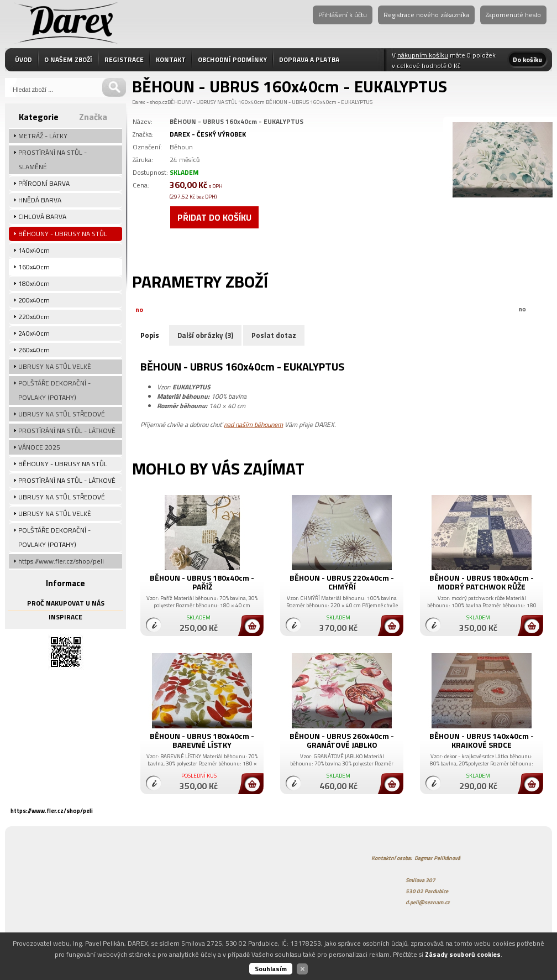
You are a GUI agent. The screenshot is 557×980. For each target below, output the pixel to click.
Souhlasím (271, 969)
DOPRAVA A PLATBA (309, 59)
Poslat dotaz (274, 335)
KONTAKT (171, 59)
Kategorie (39, 117)
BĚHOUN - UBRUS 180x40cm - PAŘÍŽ (202, 582)
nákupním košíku (423, 55)
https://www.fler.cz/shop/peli (52, 811)
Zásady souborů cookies (463, 954)
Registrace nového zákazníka (426, 15)
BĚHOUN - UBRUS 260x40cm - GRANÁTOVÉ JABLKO (342, 740)
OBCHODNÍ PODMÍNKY (232, 59)
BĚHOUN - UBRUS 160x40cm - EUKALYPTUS (319, 102)
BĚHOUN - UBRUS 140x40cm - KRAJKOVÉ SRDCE (482, 740)
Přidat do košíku (214, 217)
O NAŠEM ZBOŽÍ (68, 59)
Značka (93, 117)
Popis (150, 335)
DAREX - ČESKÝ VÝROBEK (208, 134)
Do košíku (527, 59)
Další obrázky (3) (205, 335)
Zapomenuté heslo (513, 15)
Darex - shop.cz (150, 102)
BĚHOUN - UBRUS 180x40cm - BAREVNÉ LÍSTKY (202, 740)
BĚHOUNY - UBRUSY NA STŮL (202, 102)
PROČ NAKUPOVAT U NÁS (66, 603)
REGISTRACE (124, 59)
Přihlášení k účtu (343, 15)
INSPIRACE (65, 617)
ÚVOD (23, 59)
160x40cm (251, 102)
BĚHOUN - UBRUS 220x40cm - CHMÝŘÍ (342, 582)
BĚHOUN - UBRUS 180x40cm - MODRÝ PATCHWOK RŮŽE (482, 582)
